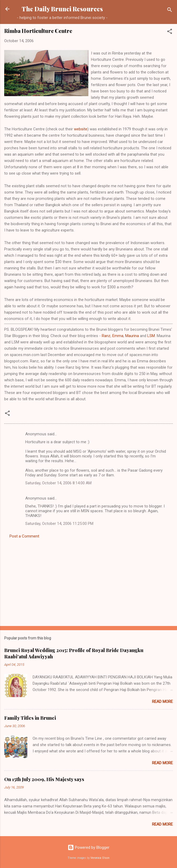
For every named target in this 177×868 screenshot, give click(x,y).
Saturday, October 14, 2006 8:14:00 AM (58, 483)
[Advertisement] (88, 581)
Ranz (106, 336)
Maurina (132, 336)
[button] (170, 32)
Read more (162, 702)
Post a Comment (24, 536)
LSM (151, 336)
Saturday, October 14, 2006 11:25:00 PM (59, 524)
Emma (118, 336)
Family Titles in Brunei (30, 718)
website (81, 129)
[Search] (170, 11)
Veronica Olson (100, 858)
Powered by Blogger (88, 847)
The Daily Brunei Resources (62, 9)
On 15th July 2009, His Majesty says (44, 779)
